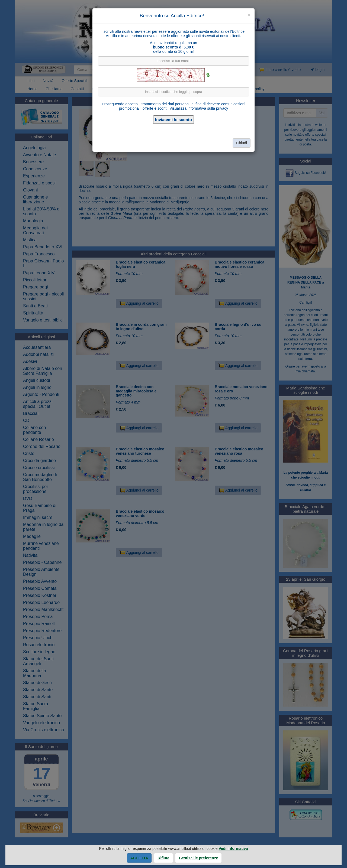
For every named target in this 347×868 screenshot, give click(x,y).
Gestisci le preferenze (199, 858)
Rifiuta (163, 858)
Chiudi (242, 143)
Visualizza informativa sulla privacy (199, 108)
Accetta (139, 858)
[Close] (249, 15)
